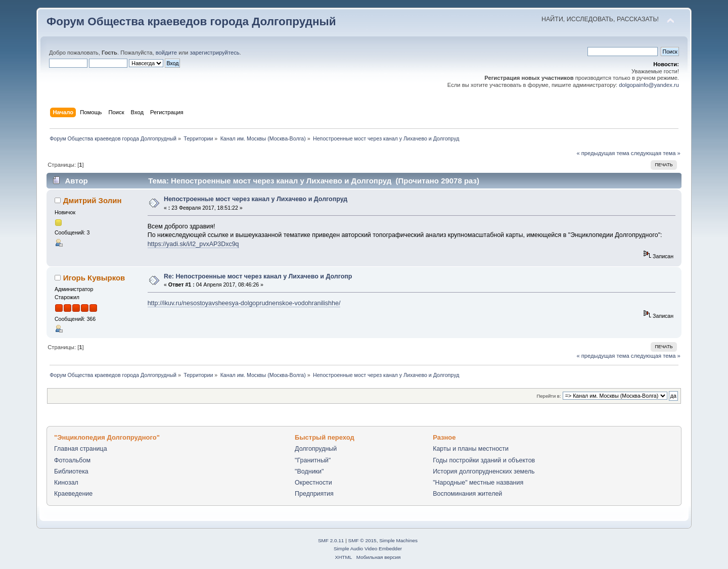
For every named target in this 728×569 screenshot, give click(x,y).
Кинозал (66, 483)
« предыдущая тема (603, 153)
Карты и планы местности (471, 449)
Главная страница (81, 449)
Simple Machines (398, 540)
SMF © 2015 (362, 540)
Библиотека (71, 471)
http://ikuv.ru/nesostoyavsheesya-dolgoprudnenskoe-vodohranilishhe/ (244, 303)
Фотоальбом (72, 460)
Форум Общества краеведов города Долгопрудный (191, 21)
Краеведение (73, 494)
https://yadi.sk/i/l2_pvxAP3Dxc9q (193, 244)
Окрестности (313, 483)
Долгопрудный (316, 449)
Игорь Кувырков (94, 278)
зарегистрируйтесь (214, 53)
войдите (166, 53)
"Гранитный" (313, 460)
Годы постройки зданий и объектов (484, 460)
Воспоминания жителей (467, 494)
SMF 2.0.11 (331, 540)
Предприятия (314, 494)
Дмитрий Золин (93, 200)
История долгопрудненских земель (484, 471)
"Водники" (309, 471)
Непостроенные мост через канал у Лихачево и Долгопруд (256, 199)
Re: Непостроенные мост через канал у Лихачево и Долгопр (258, 276)
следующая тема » (656, 153)
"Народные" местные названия (478, 483)
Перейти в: (549, 396)
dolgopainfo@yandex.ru (649, 85)
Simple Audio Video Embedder (368, 549)
